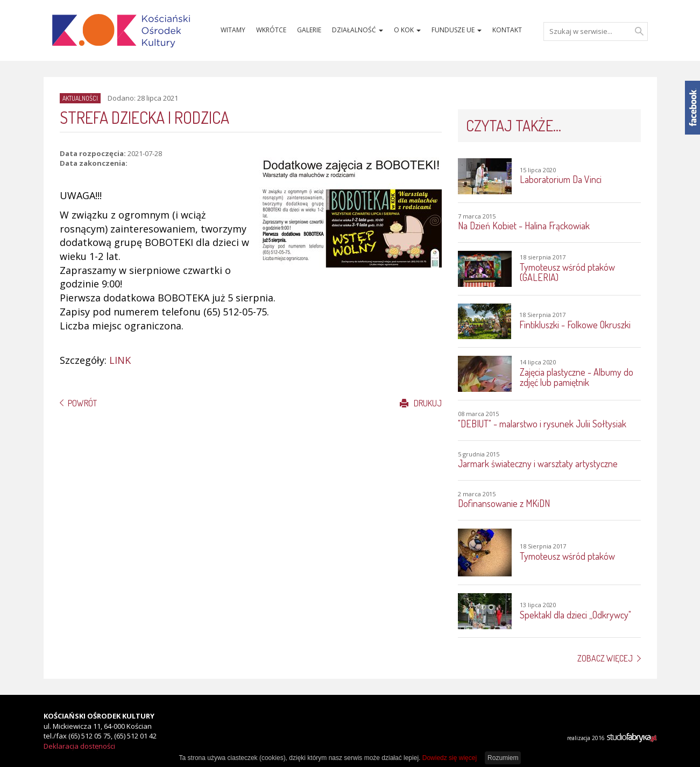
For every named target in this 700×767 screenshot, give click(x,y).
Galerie (309, 30)
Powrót (82, 403)
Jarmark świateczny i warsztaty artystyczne (538, 463)
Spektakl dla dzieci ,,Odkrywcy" (575, 615)
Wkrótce (271, 30)
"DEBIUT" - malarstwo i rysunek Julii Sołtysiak (542, 424)
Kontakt (507, 30)
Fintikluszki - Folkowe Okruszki (575, 325)
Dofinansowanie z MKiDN (504, 503)
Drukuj (421, 403)
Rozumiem (503, 758)
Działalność (358, 30)
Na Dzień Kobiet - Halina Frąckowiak (524, 226)
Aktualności (80, 98)
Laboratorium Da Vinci (561, 179)
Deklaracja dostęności (79, 746)
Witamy (233, 30)
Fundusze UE (457, 30)
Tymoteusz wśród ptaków (567, 556)
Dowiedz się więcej (450, 758)
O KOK (407, 30)
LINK (120, 360)
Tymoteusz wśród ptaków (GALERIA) (567, 272)
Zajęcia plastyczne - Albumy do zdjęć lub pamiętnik (577, 377)
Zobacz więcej (605, 658)
